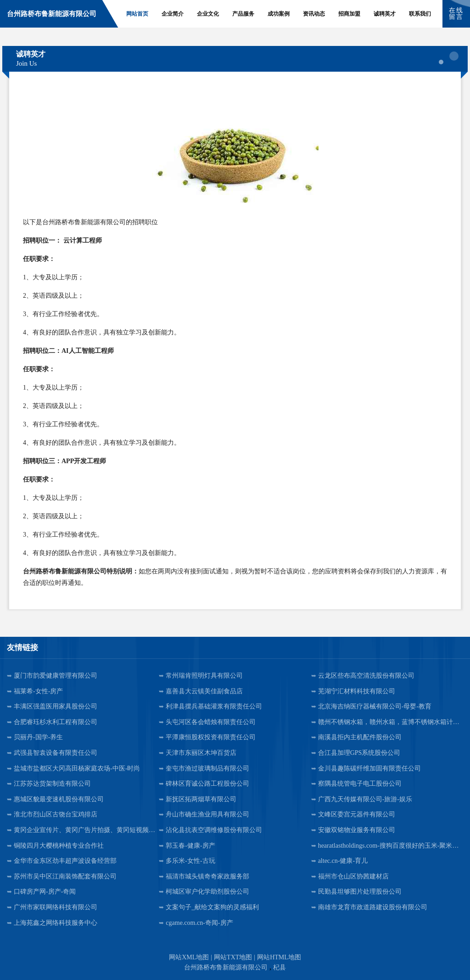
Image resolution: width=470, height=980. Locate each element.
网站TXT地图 (233, 957)
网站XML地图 (189, 957)
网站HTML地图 (279, 957)
